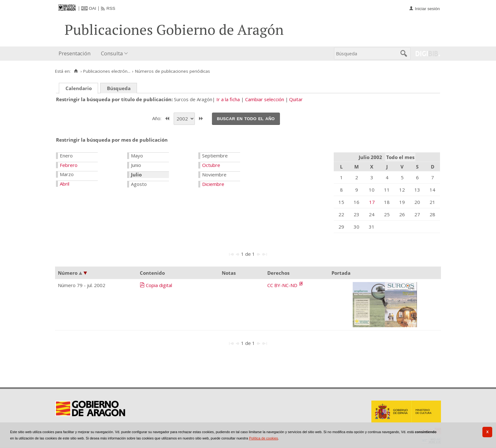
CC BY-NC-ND (283, 285)
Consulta (112, 53)
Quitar (296, 99)
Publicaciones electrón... (107, 71)
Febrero (69, 165)
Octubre (211, 165)
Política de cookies (263, 438)
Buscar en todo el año (246, 118)
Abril (65, 184)
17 (372, 202)
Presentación (74, 53)
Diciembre (213, 184)
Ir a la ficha (228, 99)
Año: (157, 118)
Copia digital (159, 285)
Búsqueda (119, 88)
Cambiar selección (265, 99)
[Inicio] (76, 71)
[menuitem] (76, 54)
